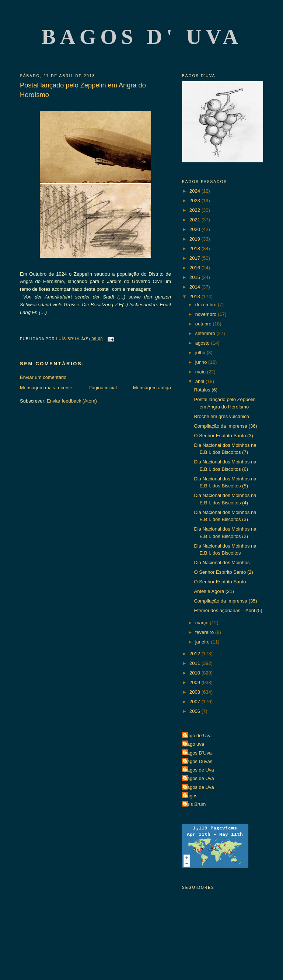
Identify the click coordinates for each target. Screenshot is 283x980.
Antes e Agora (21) (214, 591)
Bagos (191, 796)
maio (201, 372)
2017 (195, 258)
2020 (195, 229)
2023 (195, 201)
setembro (206, 333)
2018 (195, 249)
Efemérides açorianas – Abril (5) (228, 610)
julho (201, 353)
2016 (195, 268)
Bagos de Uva (199, 770)
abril (200, 381)
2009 (195, 682)
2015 (195, 277)
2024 (195, 191)
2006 (195, 711)
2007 (195, 702)
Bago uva (194, 744)
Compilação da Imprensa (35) (225, 601)
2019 (195, 239)
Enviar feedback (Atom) (72, 401)
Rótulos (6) (206, 390)
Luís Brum (195, 804)
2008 (195, 692)
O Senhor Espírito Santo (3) (223, 436)
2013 (195, 296)
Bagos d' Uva (142, 37)
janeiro (203, 642)
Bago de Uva (198, 736)
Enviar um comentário (43, 377)
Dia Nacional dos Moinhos (222, 563)
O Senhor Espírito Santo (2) (223, 572)
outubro (204, 324)
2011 (195, 663)
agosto (203, 343)
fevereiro (205, 632)
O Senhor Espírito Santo (220, 582)
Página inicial (103, 388)
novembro (207, 314)
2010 (195, 673)
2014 (195, 287)
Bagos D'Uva (198, 753)
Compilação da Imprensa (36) (225, 426)
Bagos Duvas (198, 761)
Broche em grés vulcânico (221, 416)
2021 (195, 220)
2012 (195, 654)
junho (202, 362)
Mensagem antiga (152, 388)
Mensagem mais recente (46, 388)
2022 (195, 210)
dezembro (207, 305)
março (203, 623)
